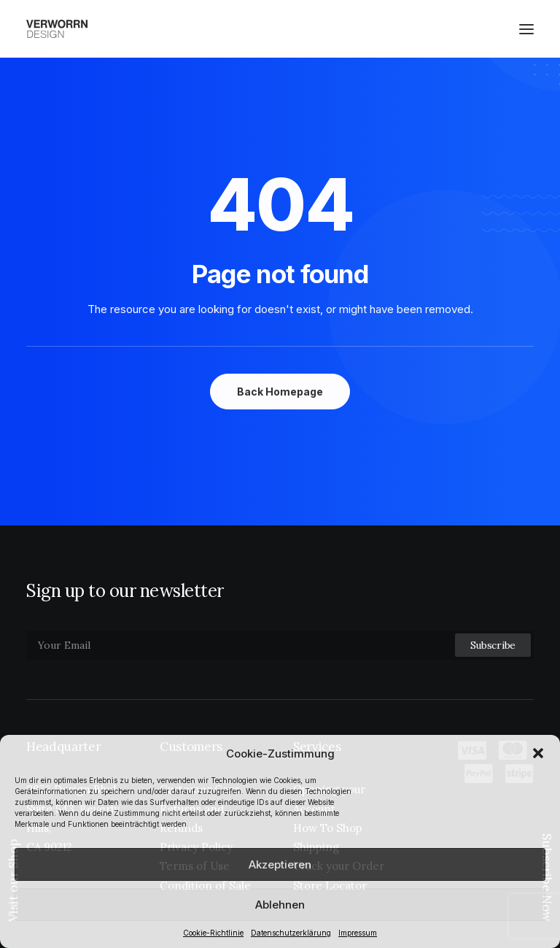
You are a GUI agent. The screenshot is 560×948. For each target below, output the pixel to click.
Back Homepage (280, 392)
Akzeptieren (280, 864)
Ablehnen (280, 905)
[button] (538, 753)
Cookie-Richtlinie (213, 933)
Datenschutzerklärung (291, 933)
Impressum (358, 933)
